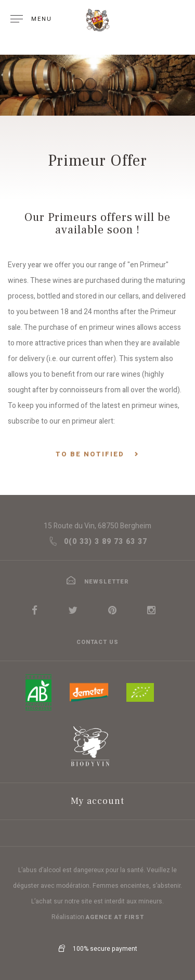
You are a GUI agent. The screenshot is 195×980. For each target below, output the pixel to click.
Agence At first (115, 917)
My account (97, 801)
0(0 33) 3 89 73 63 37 (98, 542)
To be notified (90, 454)
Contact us (97, 642)
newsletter (97, 582)
